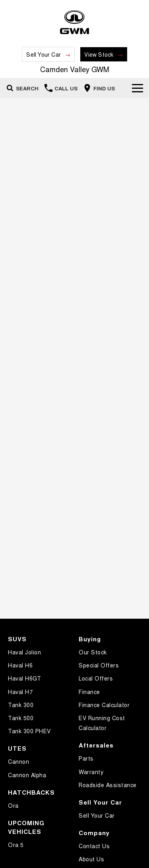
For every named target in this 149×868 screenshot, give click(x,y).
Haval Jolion (24, 652)
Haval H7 (20, 692)
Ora (13, 805)
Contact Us (94, 846)
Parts (86, 758)
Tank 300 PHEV (29, 731)
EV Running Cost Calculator (102, 723)
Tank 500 (21, 718)
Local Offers (96, 678)
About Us (91, 859)
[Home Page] (74, 22)
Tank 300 (21, 705)
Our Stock (93, 652)
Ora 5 (16, 845)
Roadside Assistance (108, 785)
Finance (89, 692)
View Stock (99, 54)
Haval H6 (20, 665)
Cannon (18, 761)
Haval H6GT (24, 678)
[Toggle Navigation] (137, 88)
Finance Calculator (104, 705)
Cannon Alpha (27, 775)
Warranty (91, 772)
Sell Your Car (44, 54)
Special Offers (99, 665)
